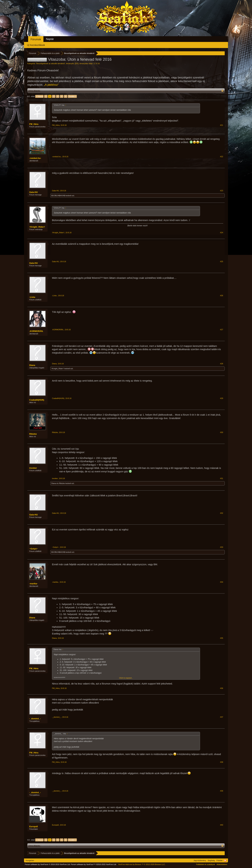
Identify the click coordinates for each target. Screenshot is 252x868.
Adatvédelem (222, 864)
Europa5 (34, 826)
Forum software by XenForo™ (94, 864)
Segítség (211, 860)
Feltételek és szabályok (205, 864)
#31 (222, 478)
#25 (222, 261)
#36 (222, 688)
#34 (222, 582)
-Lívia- (32, 297)
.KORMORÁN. (36, 331)
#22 (222, 157)
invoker (33, 468)
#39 (222, 791)
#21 (222, 125)
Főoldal (219, 860)
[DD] (77, 63)
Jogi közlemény (200, 860)
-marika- (33, 584)
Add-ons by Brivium (142, 864)
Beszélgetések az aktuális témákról (50, 63)
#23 (222, 191)
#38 (222, 762)
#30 (222, 432)
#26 (222, 296)
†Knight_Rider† (37, 227)
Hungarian (30, 860)
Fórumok (36, 39)
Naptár (50, 39)
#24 (222, 233)
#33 (222, 547)
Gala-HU (33, 192)
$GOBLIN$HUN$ (58, 196)
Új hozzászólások (36, 45)
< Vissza (39, 96)
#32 (222, 513)
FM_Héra (34, 124)
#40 (222, 825)
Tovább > (72, 96)
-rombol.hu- (35, 158)
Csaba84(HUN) (37, 400)
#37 (222, 717)
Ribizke (33, 434)
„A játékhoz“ (51, 85)
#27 (222, 330)
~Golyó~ (34, 549)
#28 (222, 364)
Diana (32, 365)
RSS (225, 860)
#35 (222, 638)
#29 (222, 398)
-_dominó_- (35, 719)
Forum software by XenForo (48, 864)
